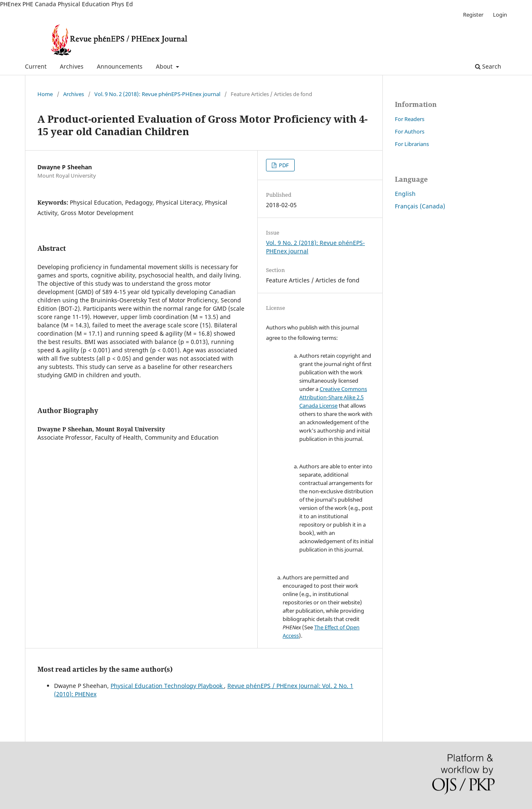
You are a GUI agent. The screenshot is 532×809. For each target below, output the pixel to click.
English (405, 194)
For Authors (410, 131)
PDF (283, 165)
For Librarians (412, 144)
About (165, 66)
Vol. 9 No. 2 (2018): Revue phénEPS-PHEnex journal (157, 94)
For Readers (410, 119)
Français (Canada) (420, 206)
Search (488, 66)
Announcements (120, 66)
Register (473, 15)
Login (500, 15)
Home (45, 94)
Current (36, 66)
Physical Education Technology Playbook (167, 686)
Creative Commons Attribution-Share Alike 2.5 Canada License (333, 397)
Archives (72, 66)
